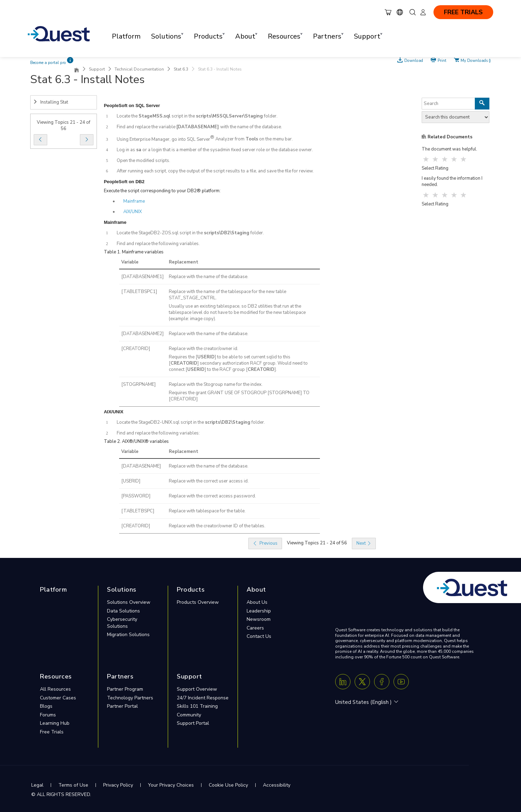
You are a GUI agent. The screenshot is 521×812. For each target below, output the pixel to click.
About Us (257, 602)
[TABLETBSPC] (138, 511)
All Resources (55, 689)
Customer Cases (58, 698)
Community (189, 715)
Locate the (128, 116)
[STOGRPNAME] (138, 384)
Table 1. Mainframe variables (134, 252)
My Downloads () (476, 60)
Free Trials (52, 732)
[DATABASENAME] (141, 466)
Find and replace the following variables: (158, 433)
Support (97, 69)
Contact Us (259, 636)
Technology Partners (130, 698)
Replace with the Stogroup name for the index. (216, 384)
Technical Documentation (139, 69)
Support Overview (197, 689)
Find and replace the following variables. (158, 244)
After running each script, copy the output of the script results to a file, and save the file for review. (215, 171)
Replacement (184, 262)
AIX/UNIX (133, 212)
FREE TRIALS (463, 12)
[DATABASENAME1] (142, 277)
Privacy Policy (118, 785)
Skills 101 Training (197, 706)
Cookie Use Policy (228, 785)
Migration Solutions (128, 635)
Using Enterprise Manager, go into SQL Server (163, 139)
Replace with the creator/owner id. (204, 349)
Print (442, 60)
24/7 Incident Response (203, 698)
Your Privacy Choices (171, 785)
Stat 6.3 (181, 69)
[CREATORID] (136, 349)
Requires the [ (183, 357)
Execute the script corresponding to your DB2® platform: (162, 191)
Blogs (46, 706)
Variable (130, 262)
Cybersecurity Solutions (122, 623)
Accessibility (277, 785)
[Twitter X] (362, 682)
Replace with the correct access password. (212, 496)
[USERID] (131, 481)
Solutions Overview (129, 602)
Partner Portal (122, 706)
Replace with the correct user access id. (209, 481)
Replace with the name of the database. (209, 277)
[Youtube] (401, 682)
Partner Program (125, 689)
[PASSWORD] (136, 496)
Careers (255, 628)
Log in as (126, 150)
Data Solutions (123, 611)
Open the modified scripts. (143, 161)
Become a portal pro (48, 63)
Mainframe (134, 201)
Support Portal (193, 723)
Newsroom (259, 619)
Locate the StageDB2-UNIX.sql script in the (161, 422)
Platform (126, 36)
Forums (48, 715)
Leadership (259, 611)
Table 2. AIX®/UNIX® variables (136, 441)
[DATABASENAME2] (142, 334)
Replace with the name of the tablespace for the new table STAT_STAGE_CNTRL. (228, 295)
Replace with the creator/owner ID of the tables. (217, 526)
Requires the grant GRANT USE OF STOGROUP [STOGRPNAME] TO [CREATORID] (239, 396)
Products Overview (198, 602)
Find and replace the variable (147, 127)
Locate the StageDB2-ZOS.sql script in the (160, 233)
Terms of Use (73, 785)
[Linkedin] (343, 682)
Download (414, 60)
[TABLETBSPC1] (139, 292)
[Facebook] (382, 682)
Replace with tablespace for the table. (207, 511)
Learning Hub (55, 723)
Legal (37, 785)
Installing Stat (51, 102)
